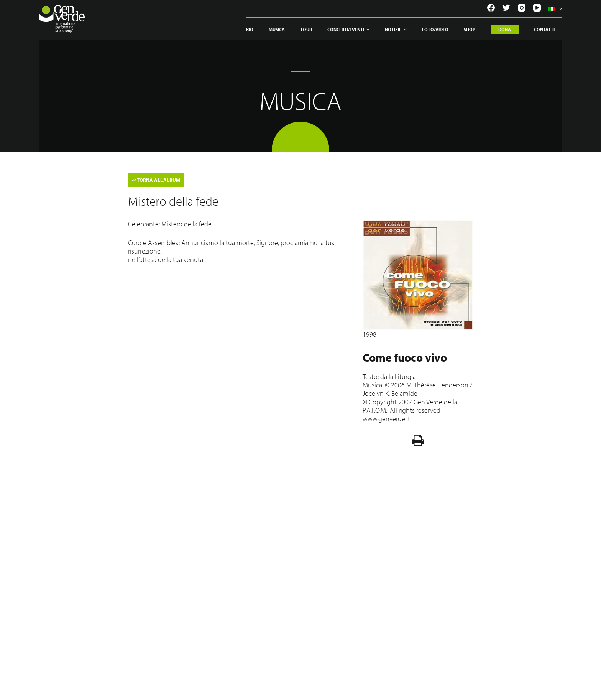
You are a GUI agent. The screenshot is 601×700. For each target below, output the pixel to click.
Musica (277, 29)
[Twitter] (506, 8)
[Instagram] (522, 8)
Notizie (396, 30)
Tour (306, 29)
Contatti (544, 29)
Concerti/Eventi (348, 30)
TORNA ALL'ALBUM (156, 180)
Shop (470, 29)
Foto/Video (435, 29)
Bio (250, 29)
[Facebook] (491, 8)
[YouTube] (537, 8)
